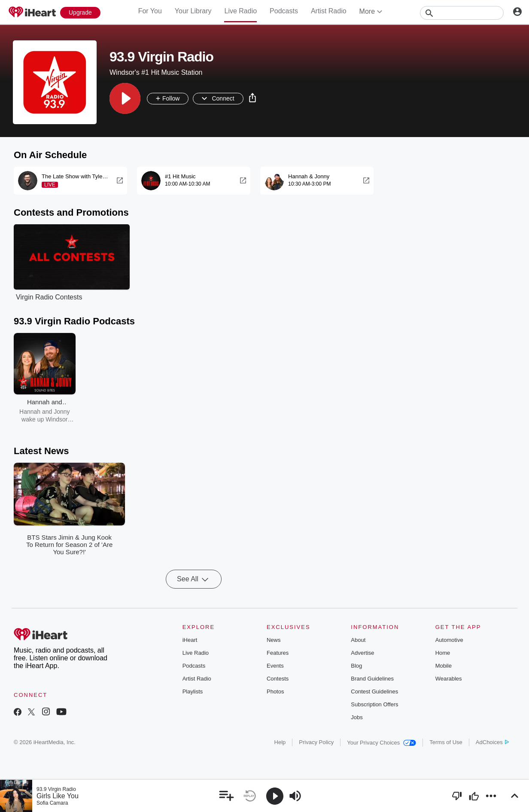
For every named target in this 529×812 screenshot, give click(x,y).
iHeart (190, 640)
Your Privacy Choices (382, 743)
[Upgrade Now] (80, 13)
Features (278, 653)
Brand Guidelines (372, 679)
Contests (278, 679)
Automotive (449, 640)
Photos (275, 691)
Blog (356, 666)
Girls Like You (58, 796)
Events (275, 666)
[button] (125, 98)
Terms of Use (446, 742)
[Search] (462, 13)
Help (280, 742)
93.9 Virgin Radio (56, 789)
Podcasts (284, 11)
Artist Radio (329, 11)
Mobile (444, 666)
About (358, 640)
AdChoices (492, 742)
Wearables (449, 679)
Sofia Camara (52, 803)
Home (443, 653)
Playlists (193, 691)
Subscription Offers (374, 704)
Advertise (362, 653)
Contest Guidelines (374, 691)
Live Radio (240, 11)
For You (150, 11)
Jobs (357, 717)
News (274, 640)
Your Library (193, 11)
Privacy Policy (316, 742)
